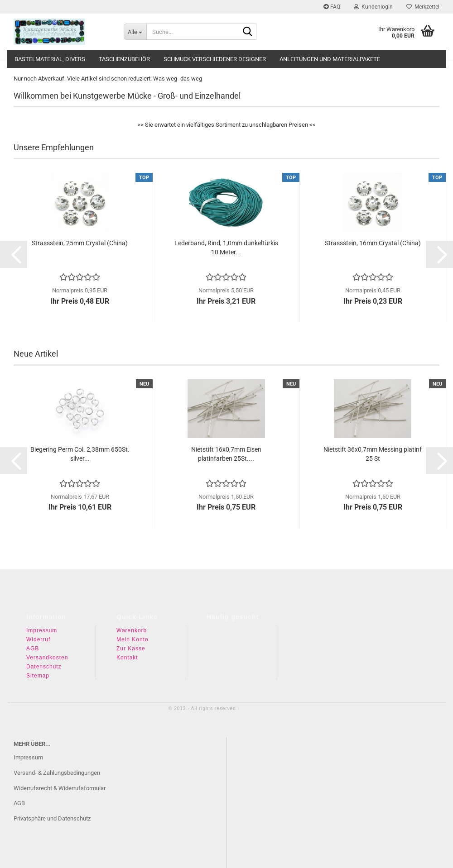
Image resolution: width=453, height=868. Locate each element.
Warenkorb (132, 630)
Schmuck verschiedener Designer (215, 59)
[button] (14, 254)
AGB (33, 649)
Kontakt (127, 658)
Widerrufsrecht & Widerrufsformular (60, 788)
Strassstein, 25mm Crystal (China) (80, 243)
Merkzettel (423, 7)
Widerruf (38, 639)
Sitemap (38, 676)
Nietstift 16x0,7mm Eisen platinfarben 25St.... (226, 454)
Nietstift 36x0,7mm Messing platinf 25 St (373, 454)
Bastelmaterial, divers (50, 59)
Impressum (42, 630)
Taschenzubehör (124, 59)
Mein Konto (133, 639)
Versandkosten (47, 658)
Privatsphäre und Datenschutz (52, 818)
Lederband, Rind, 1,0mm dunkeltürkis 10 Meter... (226, 248)
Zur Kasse (131, 649)
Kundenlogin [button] (373, 7)
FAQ (332, 7)
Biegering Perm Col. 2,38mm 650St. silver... (80, 454)
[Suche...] (135, 32)
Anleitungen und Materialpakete (330, 59)
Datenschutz (44, 667)
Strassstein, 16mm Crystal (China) (373, 243)
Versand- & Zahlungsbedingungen (57, 773)
